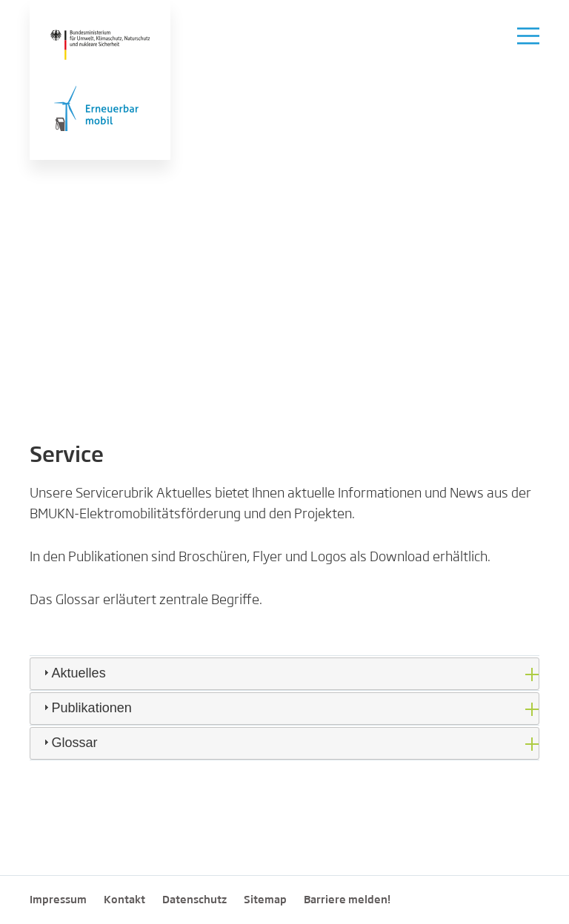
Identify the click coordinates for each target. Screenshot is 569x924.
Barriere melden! (347, 900)
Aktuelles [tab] (73, 673)
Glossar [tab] (69, 743)
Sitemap (265, 900)
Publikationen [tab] (86, 708)
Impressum (58, 900)
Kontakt (124, 900)
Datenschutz (194, 900)
